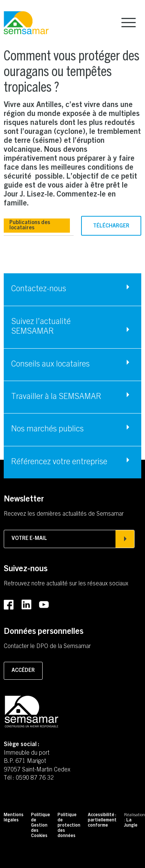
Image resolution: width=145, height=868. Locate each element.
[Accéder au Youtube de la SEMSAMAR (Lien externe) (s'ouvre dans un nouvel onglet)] (44, 605)
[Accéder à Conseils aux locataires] (72, 365)
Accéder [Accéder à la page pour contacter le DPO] (23, 671)
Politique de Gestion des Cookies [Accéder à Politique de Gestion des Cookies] (41, 825)
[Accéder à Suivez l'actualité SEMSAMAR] (72, 327)
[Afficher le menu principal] (129, 23)
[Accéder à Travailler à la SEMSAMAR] (72, 397)
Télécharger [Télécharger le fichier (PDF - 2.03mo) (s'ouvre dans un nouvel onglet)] (111, 226)
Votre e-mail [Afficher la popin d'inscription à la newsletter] (69, 539)
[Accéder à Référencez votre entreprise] (72, 462)
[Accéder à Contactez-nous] (72, 289)
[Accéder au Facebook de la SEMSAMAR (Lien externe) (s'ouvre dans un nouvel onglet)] (9, 605)
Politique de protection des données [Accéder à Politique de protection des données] (69, 825)
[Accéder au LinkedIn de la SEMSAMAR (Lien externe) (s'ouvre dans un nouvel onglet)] (26, 605)
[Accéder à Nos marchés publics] (72, 430)
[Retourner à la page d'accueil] (26, 23)
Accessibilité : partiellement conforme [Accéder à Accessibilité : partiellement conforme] (102, 820)
